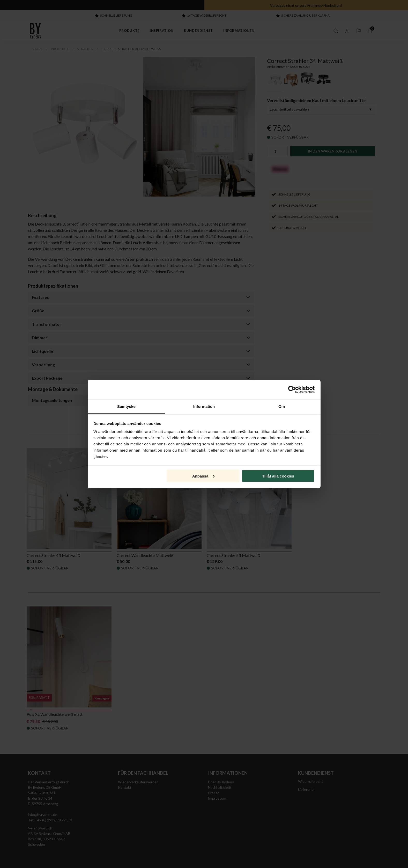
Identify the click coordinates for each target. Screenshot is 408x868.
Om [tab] (282, 406)
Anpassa (203, 476)
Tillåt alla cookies (278, 476)
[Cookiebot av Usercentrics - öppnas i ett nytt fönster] (292, 389)
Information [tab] (204, 406)
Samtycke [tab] (126, 406)
